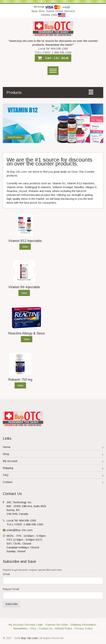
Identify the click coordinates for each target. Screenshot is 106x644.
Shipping (53, 468)
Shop (53, 454)
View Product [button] (15, 136)
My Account (53, 461)
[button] (53, 58)
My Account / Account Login (26, 625)
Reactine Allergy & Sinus (26, 333)
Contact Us (45, 628)
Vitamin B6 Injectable (24, 287)
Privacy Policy (84, 628)
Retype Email (11, 589)
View (25, 247)
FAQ (53, 475)
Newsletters (20, 628)
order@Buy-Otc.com (19, 530)
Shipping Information (83, 625)
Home (53, 447)
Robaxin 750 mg (20, 380)
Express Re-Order (57, 625)
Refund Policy (64, 628)
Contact (53, 482)
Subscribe (12, 604)
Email (6, 574)
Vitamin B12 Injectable (25, 241)
